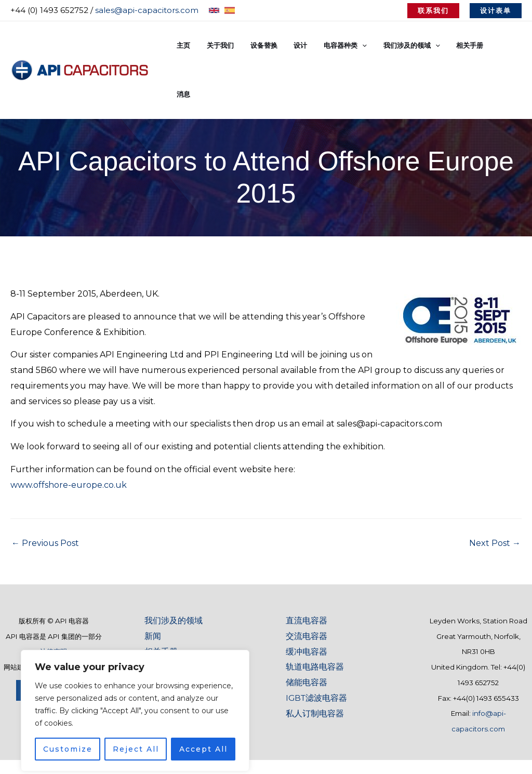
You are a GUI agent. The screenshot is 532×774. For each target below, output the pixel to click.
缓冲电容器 (307, 603)
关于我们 (240, 45)
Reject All (136, 731)
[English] (214, 10)
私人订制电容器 (315, 665)
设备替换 (280, 45)
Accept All (203, 731)
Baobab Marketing (71, 618)
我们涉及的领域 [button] (419, 46)
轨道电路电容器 (315, 618)
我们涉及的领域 (174, 572)
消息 (508, 45)
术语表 (157, 618)
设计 (314, 45)
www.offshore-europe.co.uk (69, 436)
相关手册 (474, 45)
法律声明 (54, 603)
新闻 (153, 587)
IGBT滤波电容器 (317, 649)
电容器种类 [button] (356, 46)
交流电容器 (307, 587)
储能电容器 (307, 633)
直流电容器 (307, 572)
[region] (135, 692)
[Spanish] (230, 10)
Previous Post (45, 495)
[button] (433, 11)
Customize (68, 731)
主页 (206, 45)
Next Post (495, 495)
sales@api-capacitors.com (147, 10)
